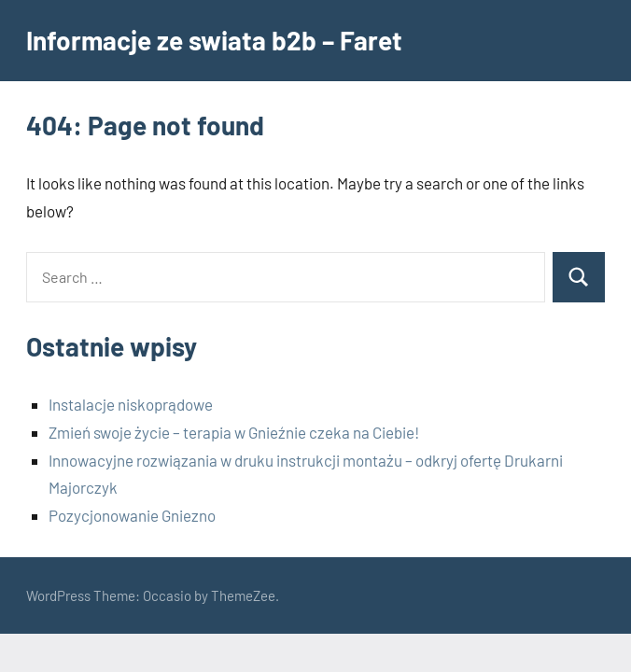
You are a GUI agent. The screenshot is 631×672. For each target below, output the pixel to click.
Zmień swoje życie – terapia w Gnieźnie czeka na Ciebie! (234, 432)
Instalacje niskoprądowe (131, 404)
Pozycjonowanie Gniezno (132, 515)
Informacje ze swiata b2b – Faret (214, 40)
